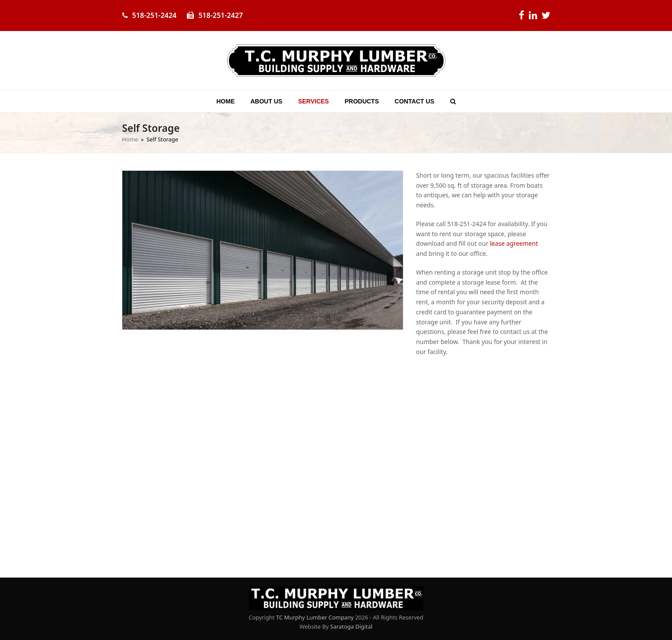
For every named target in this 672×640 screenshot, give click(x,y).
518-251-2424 (155, 15)
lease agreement (514, 243)
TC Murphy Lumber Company (315, 617)
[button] (453, 101)
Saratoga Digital (351, 626)
